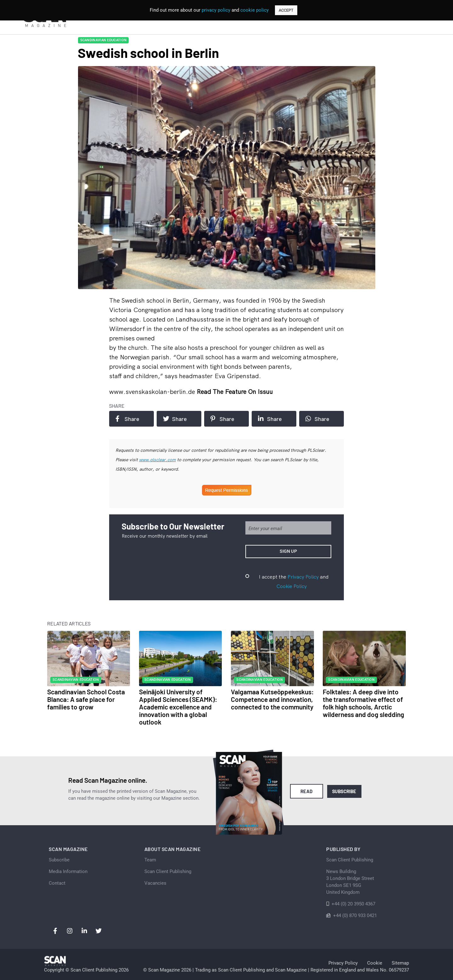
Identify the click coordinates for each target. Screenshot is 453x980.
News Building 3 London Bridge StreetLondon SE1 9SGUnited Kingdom (350, 882)
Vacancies (155, 883)
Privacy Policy (303, 577)
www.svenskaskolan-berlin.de (153, 392)
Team (150, 860)
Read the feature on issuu (235, 392)
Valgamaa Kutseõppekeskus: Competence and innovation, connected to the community (272, 699)
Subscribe (344, 791)
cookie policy (254, 10)
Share (127, 419)
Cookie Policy (292, 586)
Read (307, 791)
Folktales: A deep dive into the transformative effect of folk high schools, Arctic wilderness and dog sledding (364, 703)
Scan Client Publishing (168, 871)
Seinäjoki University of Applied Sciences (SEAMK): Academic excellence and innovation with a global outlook (178, 707)
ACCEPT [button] (286, 10)
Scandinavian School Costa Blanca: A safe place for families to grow (86, 699)
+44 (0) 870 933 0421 (355, 916)
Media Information (68, 871)
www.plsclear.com (157, 460)
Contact (57, 883)
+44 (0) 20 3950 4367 (353, 904)
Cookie (375, 963)
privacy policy (216, 10)
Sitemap (400, 963)
